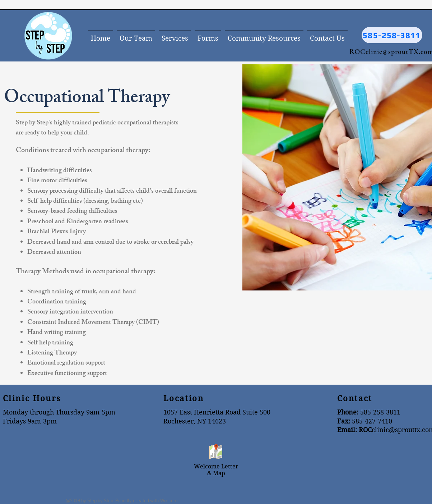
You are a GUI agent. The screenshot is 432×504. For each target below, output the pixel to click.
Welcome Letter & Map (216, 470)
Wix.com (169, 501)
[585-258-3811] (392, 35)
